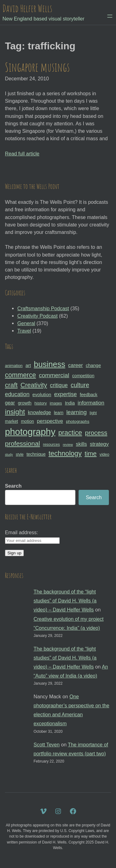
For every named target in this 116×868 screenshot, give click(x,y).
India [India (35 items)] (70, 403)
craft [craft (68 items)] (11, 385)
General (26, 323)
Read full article (22, 154)
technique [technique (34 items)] (36, 454)
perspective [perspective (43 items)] (50, 421)
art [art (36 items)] (28, 365)
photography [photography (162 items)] (30, 432)
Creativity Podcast (37, 316)
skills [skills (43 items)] (81, 444)
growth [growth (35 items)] (25, 403)
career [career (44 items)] (75, 365)
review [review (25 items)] (68, 445)
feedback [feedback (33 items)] (89, 395)
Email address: (21, 532)
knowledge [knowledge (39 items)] (39, 412)
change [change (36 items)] (93, 365)
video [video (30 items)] (104, 454)
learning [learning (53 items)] (76, 412)
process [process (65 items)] (96, 433)
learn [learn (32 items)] (59, 413)
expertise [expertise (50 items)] (65, 394)
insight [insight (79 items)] (15, 412)
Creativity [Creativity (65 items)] (34, 385)
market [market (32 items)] (11, 421)
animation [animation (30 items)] (14, 366)
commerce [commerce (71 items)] (20, 375)
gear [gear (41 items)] (10, 403)
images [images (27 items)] (56, 403)
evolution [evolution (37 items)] (42, 394)
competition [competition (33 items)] (83, 376)
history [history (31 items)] (41, 403)
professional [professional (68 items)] (22, 443)
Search (13, 486)
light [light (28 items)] (93, 413)
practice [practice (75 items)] (70, 433)
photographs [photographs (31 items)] (78, 421)
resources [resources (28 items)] (52, 445)
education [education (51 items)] (17, 394)
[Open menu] (110, 16)
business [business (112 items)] (49, 364)
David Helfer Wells (27, 8)
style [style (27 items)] (20, 454)
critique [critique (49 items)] (59, 385)
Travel (24, 331)
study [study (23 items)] (9, 454)
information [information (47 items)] (91, 403)
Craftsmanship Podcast (43, 308)
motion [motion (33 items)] (28, 421)
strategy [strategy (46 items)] (99, 444)
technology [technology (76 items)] (65, 453)
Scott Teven (47, 745)
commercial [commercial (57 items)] (54, 375)
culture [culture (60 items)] (80, 385)
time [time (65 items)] (90, 453)
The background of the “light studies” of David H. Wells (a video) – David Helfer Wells (65, 601)
